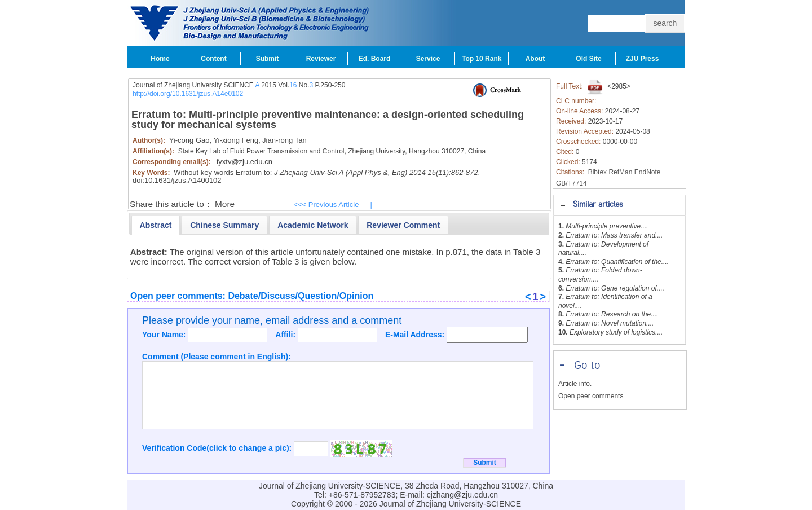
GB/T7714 (572, 183)
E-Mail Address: (416, 335)
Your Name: (165, 335)
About (535, 59)
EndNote (648, 172)
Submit (268, 59)
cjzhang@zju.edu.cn (462, 495)
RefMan (620, 172)
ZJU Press (643, 59)
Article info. (575, 384)
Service (428, 59)
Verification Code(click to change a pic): (218, 448)
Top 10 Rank (482, 59)
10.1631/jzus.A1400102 (183, 180)
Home (160, 59)
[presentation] (156, 225)
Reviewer (321, 59)
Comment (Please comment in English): (217, 357)
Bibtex (597, 172)
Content (213, 59)
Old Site (588, 59)
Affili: (286, 335)
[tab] (619, 205)
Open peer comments (591, 396)
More (225, 204)
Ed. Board (375, 59)
